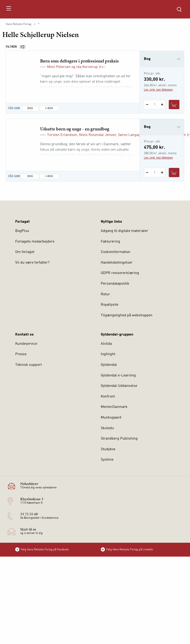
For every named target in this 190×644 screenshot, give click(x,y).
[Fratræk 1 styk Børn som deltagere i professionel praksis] (147, 105)
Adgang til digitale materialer (125, 231)
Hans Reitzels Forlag (19, 24)
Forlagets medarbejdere (35, 242)
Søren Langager (131, 135)
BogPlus (22, 231)
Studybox (108, 449)
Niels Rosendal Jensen (98, 135)
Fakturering (110, 242)
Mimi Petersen (59, 67)
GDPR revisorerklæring (120, 273)
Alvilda (106, 344)
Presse (21, 354)
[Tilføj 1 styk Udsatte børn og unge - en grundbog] (162, 173)
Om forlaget (25, 252)
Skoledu (107, 428)
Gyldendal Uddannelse (119, 386)
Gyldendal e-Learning (118, 376)
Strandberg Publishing (119, 439)
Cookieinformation (116, 252)
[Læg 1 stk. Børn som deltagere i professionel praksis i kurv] (174, 105)
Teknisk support (28, 365)
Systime (107, 460)
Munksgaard (111, 418)
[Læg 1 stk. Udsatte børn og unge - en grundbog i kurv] (174, 173)
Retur (105, 294)
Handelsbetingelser (117, 263)
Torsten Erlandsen (62, 135)
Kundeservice (26, 344)
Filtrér (17, 47)
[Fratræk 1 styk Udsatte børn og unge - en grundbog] (147, 173)
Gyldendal (109, 365)
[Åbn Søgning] (179, 9)
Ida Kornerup (87, 67)
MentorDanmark (114, 407)
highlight (108, 354)
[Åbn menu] (8, 9)
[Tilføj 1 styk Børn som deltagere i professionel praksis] (162, 105)
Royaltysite (110, 305)
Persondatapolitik (115, 284)
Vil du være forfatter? (32, 263)
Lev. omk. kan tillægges (158, 90)
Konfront (108, 397)
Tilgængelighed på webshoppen (127, 315)
